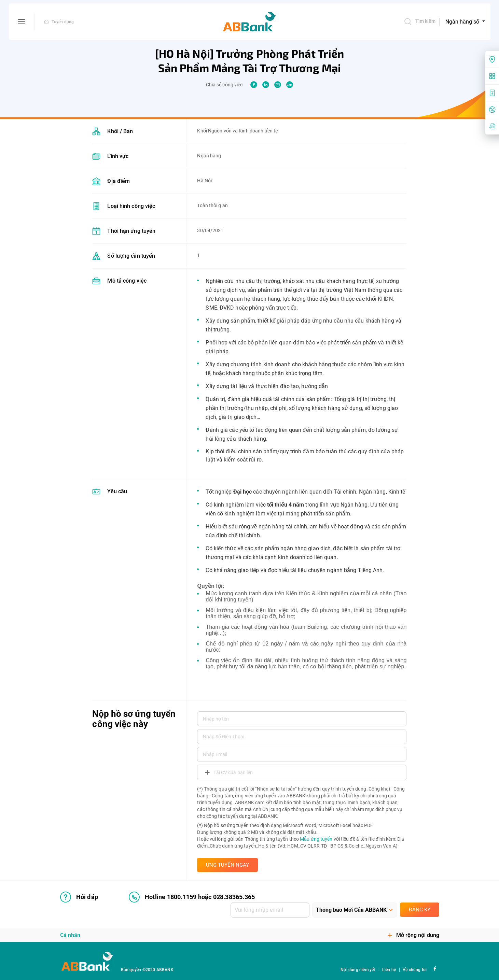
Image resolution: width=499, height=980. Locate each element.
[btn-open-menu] (22, 22)
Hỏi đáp (79, 897)
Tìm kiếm (420, 22)
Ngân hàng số (463, 22)
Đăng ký (420, 910)
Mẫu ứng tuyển (316, 839)
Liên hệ (389, 970)
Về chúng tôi (415, 970)
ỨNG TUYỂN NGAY (227, 865)
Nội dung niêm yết (358, 970)
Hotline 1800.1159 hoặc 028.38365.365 (192, 897)
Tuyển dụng (63, 22)
